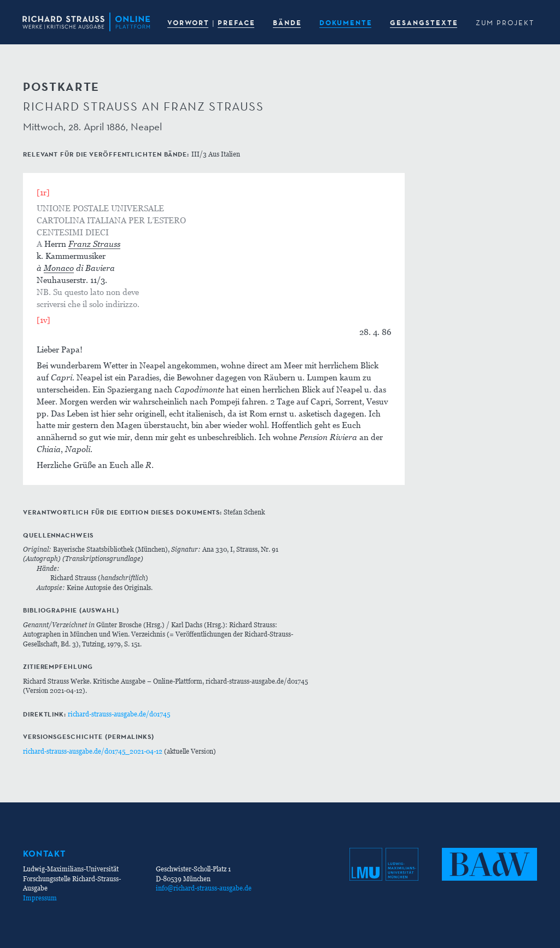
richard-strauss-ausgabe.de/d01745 (119, 714)
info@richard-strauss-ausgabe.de (204, 888)
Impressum (40, 898)
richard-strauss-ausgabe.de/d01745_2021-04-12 (93, 751)
